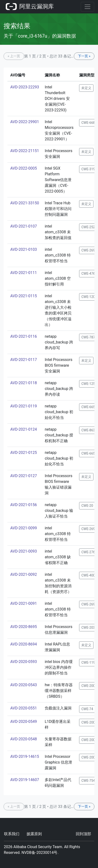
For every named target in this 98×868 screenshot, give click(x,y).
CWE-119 (88, 662)
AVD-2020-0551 (24, 708)
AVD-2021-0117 (24, 360)
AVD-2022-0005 (24, 168)
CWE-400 (88, 575)
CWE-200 (88, 686)
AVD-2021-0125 (24, 453)
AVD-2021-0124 (24, 429)
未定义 (86, 88)
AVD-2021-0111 (24, 273)
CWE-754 (88, 781)
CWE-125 (88, 384)
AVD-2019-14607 (25, 780)
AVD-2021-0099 (24, 528)
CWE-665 (88, 407)
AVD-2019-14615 (25, 757)
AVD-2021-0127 (24, 476)
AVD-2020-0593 (24, 662)
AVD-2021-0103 (24, 249)
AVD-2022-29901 (25, 122)
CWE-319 (88, 169)
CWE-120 (88, 297)
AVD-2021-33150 (25, 203)
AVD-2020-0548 (24, 739)
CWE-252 (88, 227)
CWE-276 (88, 552)
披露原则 (34, 834)
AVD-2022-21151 (25, 151)
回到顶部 (83, 834)
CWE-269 (88, 250)
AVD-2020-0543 (24, 685)
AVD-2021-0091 (24, 603)
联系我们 (12, 834)
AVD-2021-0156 (24, 505)
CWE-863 (88, 430)
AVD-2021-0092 (24, 574)
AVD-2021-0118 (24, 383)
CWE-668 (88, 123)
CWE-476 (88, 274)
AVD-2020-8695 (24, 627)
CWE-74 (87, 709)
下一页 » (84, 56)
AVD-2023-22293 (25, 87)
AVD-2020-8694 (24, 644)
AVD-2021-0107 (24, 226)
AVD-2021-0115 (24, 296)
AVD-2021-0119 (24, 406)
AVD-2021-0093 (24, 551)
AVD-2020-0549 (24, 722)
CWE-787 (88, 337)
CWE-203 (88, 628)
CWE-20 (87, 506)
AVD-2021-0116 (24, 336)
